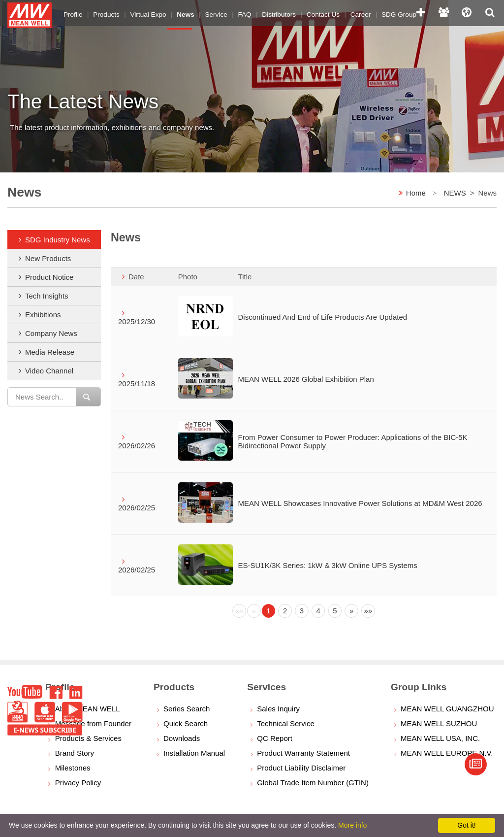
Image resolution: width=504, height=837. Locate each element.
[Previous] (239, 611)
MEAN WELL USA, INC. (440, 738)
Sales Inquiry (278, 709)
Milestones (73, 768)
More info (352, 825)
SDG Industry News (58, 240)
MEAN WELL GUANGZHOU (447, 709)
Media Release (50, 352)
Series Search (187, 709)
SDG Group (382, 12)
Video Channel (49, 371)
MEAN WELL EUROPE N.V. (447, 753)
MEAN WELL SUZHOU (439, 723)
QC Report (275, 738)
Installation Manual (194, 753)
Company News (51, 333)
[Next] (351, 611)
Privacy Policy (78, 783)
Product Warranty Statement (303, 753)
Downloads (182, 738)
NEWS (455, 193)
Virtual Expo (144, 12)
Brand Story (75, 753)
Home (416, 193)
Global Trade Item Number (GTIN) (313, 783)
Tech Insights (47, 296)
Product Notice (49, 277)
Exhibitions (43, 315)
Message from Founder (93, 723)
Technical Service (286, 723)
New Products (48, 258)
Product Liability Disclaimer (301, 768)
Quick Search (186, 723)
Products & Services (88, 738)
